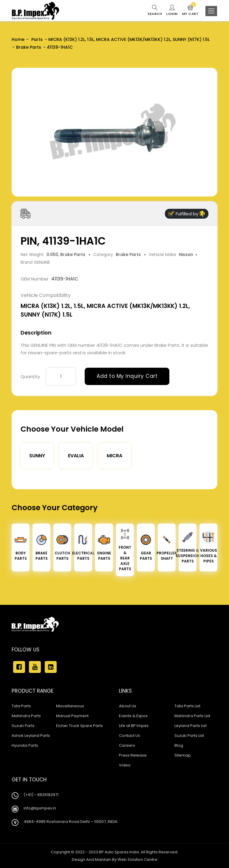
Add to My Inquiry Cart (127, 376)
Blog (179, 745)
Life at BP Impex (134, 726)
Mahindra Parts (26, 716)
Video (125, 765)
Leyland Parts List (191, 726)
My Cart (190, 10)
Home (18, 39)
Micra (114, 456)
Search (155, 10)
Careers (127, 745)
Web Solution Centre (137, 859)
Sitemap (183, 755)
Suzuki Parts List (189, 736)
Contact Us (130, 736)
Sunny (37, 456)
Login (172, 10)
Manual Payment (72, 716)
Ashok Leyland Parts (31, 736)
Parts (36, 39)
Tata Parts (21, 706)
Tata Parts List (187, 706)
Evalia (76, 456)
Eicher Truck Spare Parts (79, 726)
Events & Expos (133, 716)
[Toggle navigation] (211, 11)
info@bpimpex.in (40, 808)
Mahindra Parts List (192, 716)
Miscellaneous (70, 706)
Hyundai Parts (25, 745)
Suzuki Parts (23, 726)
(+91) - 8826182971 (41, 795)
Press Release (133, 755)
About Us (128, 706)
